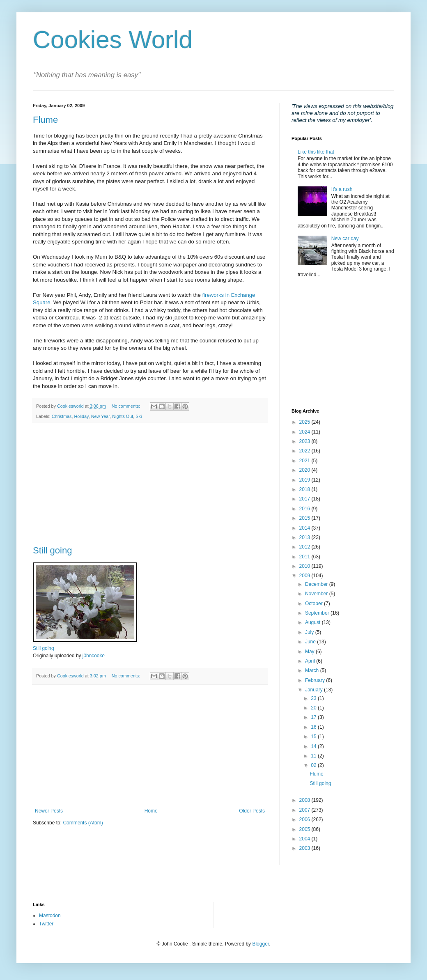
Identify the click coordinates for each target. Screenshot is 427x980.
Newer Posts (49, 811)
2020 (305, 470)
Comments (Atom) (83, 823)
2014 (305, 528)
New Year (101, 416)
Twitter (46, 924)
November (317, 594)
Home (151, 811)
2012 (305, 547)
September (318, 613)
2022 (305, 451)
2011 (305, 557)
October (315, 604)
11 (314, 756)
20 (314, 708)
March (313, 670)
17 (314, 717)
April (311, 661)
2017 (305, 499)
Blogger (261, 944)
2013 (305, 537)
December (317, 584)
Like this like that (316, 152)
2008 (305, 800)
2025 (305, 422)
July (310, 632)
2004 (305, 839)
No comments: (127, 406)
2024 (305, 432)
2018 (305, 489)
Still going (52, 550)
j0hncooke (94, 656)
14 (314, 746)
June (311, 642)
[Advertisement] (150, 484)
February (316, 680)
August (313, 622)
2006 (305, 819)
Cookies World (113, 40)
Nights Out (123, 416)
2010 (305, 566)
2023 (305, 441)
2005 (305, 829)
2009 (305, 576)
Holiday (81, 416)
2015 (305, 518)
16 (314, 727)
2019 (305, 480)
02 (314, 765)
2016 (305, 509)
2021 (305, 461)
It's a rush (342, 189)
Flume (45, 120)
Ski (139, 416)
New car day (345, 239)
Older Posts (252, 811)
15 (314, 737)
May (310, 652)
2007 (305, 810)
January (315, 690)
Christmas (62, 416)
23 (314, 698)
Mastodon (50, 916)
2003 (305, 848)
